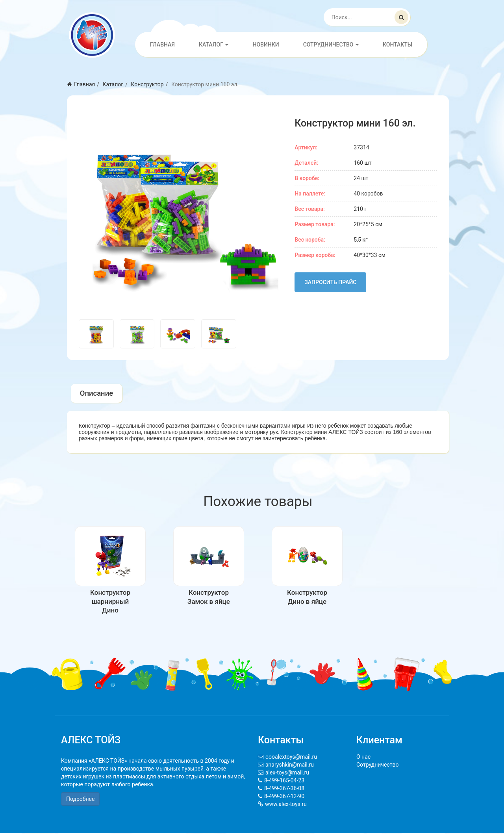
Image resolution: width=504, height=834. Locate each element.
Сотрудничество (331, 45)
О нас (363, 758)
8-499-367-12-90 (284, 797)
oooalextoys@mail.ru (291, 758)
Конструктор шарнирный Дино (110, 602)
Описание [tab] (97, 394)
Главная (162, 45)
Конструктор (147, 84)
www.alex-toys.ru (286, 805)
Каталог (214, 45)
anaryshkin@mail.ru (290, 765)
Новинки (266, 45)
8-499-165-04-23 (284, 781)
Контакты (397, 45)
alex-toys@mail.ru (287, 773)
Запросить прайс (330, 282)
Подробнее (80, 800)
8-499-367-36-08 (284, 789)
